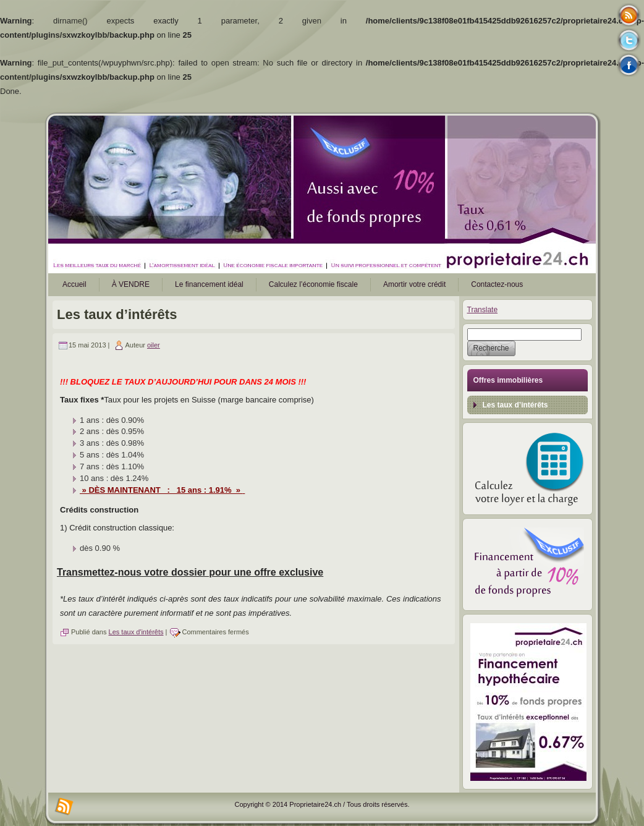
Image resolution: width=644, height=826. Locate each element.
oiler (154, 345)
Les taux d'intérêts (136, 632)
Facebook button (629, 65)
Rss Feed (629, 15)
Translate (483, 310)
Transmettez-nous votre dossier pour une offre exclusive (190, 572)
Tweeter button (629, 40)
